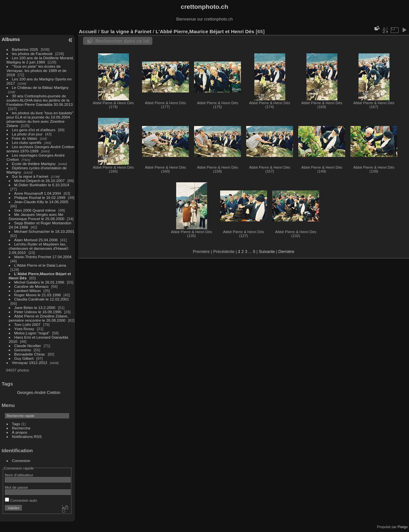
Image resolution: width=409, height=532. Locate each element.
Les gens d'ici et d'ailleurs (34, 130)
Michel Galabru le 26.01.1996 (39, 282)
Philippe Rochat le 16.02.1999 (40, 197)
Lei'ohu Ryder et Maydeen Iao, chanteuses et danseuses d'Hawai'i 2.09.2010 (39, 248)
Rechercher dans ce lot (122, 41)
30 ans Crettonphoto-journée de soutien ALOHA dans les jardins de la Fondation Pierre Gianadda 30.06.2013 (40, 100)
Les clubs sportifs (27, 142)
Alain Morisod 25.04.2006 (36, 240)
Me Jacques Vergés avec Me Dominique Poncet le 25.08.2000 (37, 217)
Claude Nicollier (28, 346)
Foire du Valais (25, 138)
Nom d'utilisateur (19, 475)
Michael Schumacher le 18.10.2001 (44, 231)
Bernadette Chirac (30, 354)
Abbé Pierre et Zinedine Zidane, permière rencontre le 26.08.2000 (39, 318)
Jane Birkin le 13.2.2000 (35, 308)
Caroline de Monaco (31, 286)
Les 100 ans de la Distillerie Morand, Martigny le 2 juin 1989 (40, 60)
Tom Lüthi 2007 (27, 324)
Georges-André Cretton (39, 392)
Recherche (21, 428)
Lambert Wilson (28, 291)
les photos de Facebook (32, 54)
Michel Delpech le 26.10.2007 (40, 181)
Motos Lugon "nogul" (32, 333)
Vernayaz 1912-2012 (30, 363)
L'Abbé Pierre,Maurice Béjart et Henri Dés (205, 31)
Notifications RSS (27, 436)
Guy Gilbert (24, 358)
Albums (11, 39)
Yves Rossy (24, 329)
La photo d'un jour (27, 134)
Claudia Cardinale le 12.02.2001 (42, 299)
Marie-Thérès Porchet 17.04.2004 (43, 257)
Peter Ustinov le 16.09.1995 (38, 312)
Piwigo (403, 527)
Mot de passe (16, 487)
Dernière (286, 252)
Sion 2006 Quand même (35, 210)
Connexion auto (21, 500)
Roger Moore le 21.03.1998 (38, 295)
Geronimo (23, 350)
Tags (16, 424)
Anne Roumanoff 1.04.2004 (38, 193)
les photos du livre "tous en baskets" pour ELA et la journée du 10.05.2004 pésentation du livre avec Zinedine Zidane (40, 119)
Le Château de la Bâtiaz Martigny (40, 87)
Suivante (267, 252)
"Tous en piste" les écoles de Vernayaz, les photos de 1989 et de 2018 (36, 70)
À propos (20, 432)
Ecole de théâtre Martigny (34, 164)
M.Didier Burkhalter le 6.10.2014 (42, 185)
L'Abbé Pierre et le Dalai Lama (40, 265)
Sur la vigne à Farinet (30, 176)
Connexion (21, 461)
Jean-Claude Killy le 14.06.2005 (41, 202)
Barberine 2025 (25, 49)
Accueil (88, 31)
